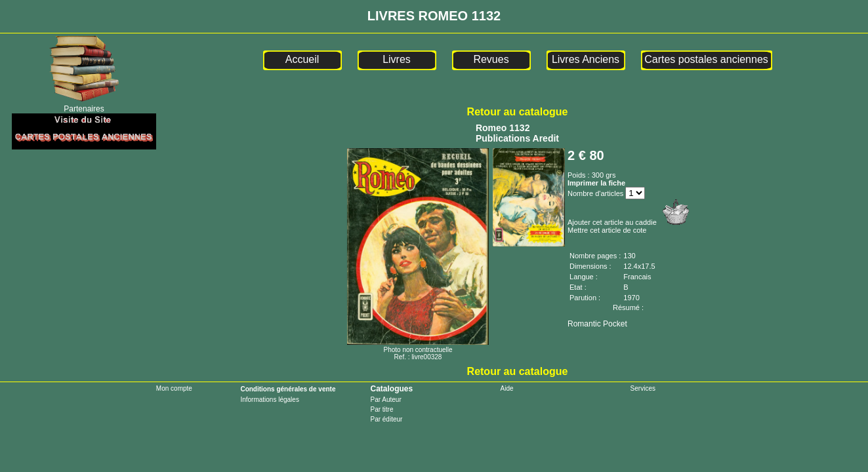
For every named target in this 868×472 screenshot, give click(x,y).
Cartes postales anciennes (706, 59)
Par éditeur (386, 419)
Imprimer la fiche (596, 183)
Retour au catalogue (518, 112)
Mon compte (174, 388)
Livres (397, 59)
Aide (507, 388)
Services (643, 388)
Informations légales (270, 400)
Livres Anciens (586, 59)
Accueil (302, 59)
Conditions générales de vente (288, 389)
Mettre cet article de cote (607, 230)
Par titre (382, 409)
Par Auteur (385, 400)
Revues (491, 59)
